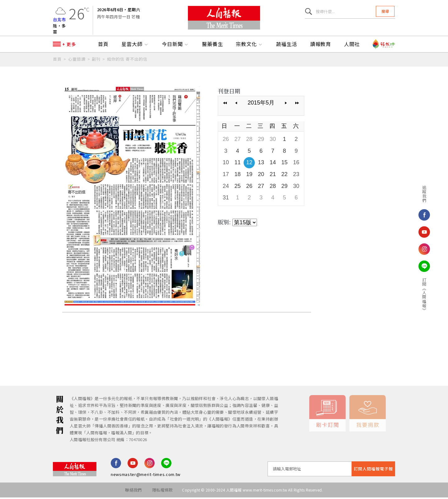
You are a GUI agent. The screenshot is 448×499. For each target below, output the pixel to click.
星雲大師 (135, 46)
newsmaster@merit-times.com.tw (146, 476)
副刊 (96, 61)
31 (226, 199)
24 (226, 188)
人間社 (352, 46)
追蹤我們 (417, 194)
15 (284, 164)
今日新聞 (175, 46)
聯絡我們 (133, 491)
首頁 (103, 46)
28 (249, 141)
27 (238, 141)
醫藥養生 (212, 46)
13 (261, 164)
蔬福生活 (287, 46)
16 (296, 164)
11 (238, 164)
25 (238, 188)
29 (261, 141)
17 (226, 176)
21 (273, 176)
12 (249, 164)
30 (273, 141)
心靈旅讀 (77, 61)
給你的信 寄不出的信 (127, 61)
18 (238, 176)
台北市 (59, 20)
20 (261, 176)
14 (273, 164)
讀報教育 (321, 46)
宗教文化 (250, 46)
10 (226, 164)
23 (296, 176)
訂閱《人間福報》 (417, 295)
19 (249, 176)
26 (226, 141)
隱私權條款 (163, 491)
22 (284, 176)
